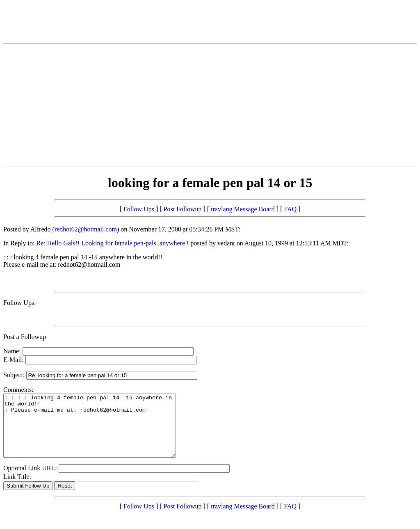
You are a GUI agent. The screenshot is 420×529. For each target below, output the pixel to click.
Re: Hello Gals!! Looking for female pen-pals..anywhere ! (113, 243)
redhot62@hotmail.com (86, 229)
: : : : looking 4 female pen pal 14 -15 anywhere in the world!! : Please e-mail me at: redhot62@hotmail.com (100, 432)
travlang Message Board (243, 209)
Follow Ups (139, 209)
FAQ (290, 209)
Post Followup (183, 209)
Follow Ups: (20, 303)
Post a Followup (25, 337)
